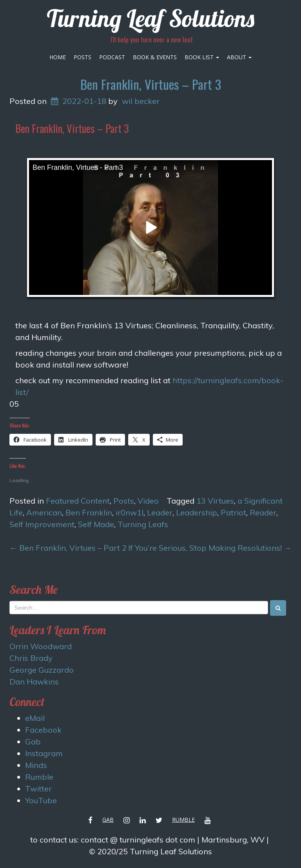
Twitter (38, 789)
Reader (263, 512)
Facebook (43, 730)
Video (148, 501)
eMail (35, 718)
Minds (36, 765)
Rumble (39, 777)
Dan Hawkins (34, 681)
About (239, 57)
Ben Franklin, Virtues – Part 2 (68, 548)
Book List (202, 57)
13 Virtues (215, 501)
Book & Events (155, 57)
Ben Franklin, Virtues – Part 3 (151, 84)
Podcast (112, 57)
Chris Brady (31, 658)
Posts (83, 57)
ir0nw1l (130, 512)
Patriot (233, 512)
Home (58, 57)
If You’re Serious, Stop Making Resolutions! (210, 548)
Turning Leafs (143, 524)
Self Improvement (42, 524)
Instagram (44, 753)
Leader (160, 512)
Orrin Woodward (41, 646)
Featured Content (78, 501)
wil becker (141, 101)
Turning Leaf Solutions (150, 18)
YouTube (41, 800)
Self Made (96, 524)
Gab (33, 742)
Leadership (197, 512)
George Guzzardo (42, 670)
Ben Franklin (89, 512)
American (44, 512)
